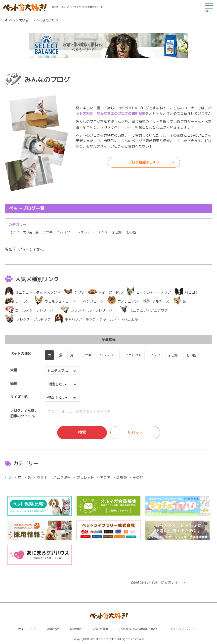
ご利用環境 (101, 629)
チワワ (74, 292)
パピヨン (187, 292)
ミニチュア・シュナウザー (145, 310)
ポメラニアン (123, 301)
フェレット (86, 232)
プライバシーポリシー (184, 629)
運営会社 (53, 629)
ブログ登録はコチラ (144, 162)
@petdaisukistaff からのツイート (158, 582)
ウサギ (47, 232)
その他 (131, 232)
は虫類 (117, 232)
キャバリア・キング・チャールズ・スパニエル (96, 319)
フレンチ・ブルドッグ (28, 319)
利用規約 (76, 629)
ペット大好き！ (20, 20)
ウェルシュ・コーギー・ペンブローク (69, 301)
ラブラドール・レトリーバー (88, 310)
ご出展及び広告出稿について (139, 629)
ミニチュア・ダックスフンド (33, 292)
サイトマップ (27, 629)
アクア (103, 232)
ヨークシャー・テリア (149, 292)
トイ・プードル (105, 292)
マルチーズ (155, 301)
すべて (15, 232)
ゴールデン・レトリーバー (31, 310)
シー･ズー (18, 301)
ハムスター (65, 232)
